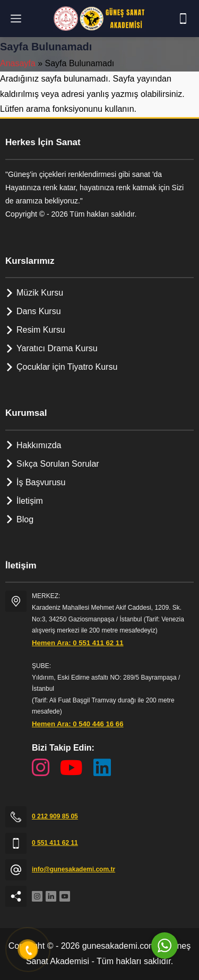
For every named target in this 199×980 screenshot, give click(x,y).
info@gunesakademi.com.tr (73, 869)
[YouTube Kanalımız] (71, 768)
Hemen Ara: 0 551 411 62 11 (78, 643)
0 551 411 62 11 (55, 843)
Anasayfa (18, 63)
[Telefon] (183, 19)
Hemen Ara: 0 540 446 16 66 (78, 724)
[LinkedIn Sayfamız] (102, 768)
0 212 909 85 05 (55, 816)
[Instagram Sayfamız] (41, 768)
